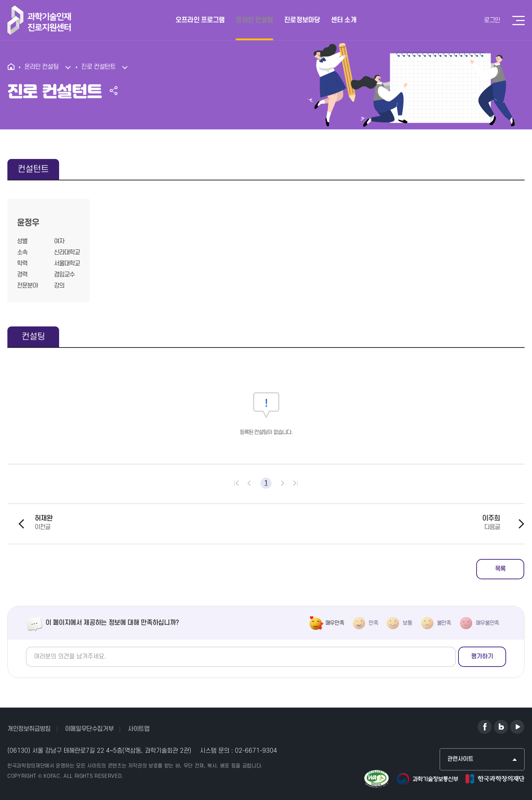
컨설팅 (33, 337)
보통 (407, 623)
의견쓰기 (26, 647)
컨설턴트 (33, 169)
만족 (373, 623)
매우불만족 (487, 623)
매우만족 (335, 623)
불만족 (444, 623)
